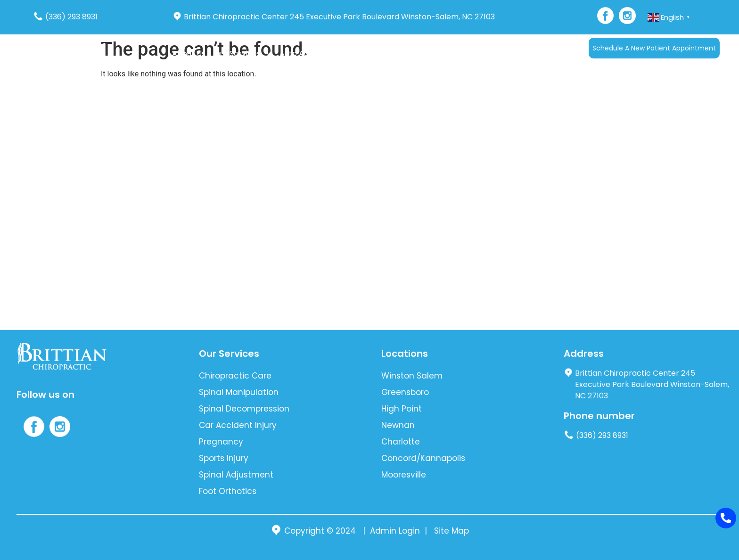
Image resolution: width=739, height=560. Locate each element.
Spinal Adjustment (236, 475)
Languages (503, 54)
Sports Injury (224, 458)
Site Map (452, 531)
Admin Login (395, 531)
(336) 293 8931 (65, 17)
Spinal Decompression (244, 409)
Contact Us (454, 54)
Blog (416, 54)
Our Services (242, 54)
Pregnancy (221, 442)
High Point (402, 409)
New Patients (370, 54)
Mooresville (404, 475)
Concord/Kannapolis (423, 458)
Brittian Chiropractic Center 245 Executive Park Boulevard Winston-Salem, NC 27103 (334, 17)
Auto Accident (306, 54)
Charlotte (401, 442)
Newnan (398, 425)
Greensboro (405, 392)
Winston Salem (412, 376)
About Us (189, 54)
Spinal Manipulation (239, 392)
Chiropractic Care (235, 376)
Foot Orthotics (228, 491)
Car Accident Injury (238, 425)
